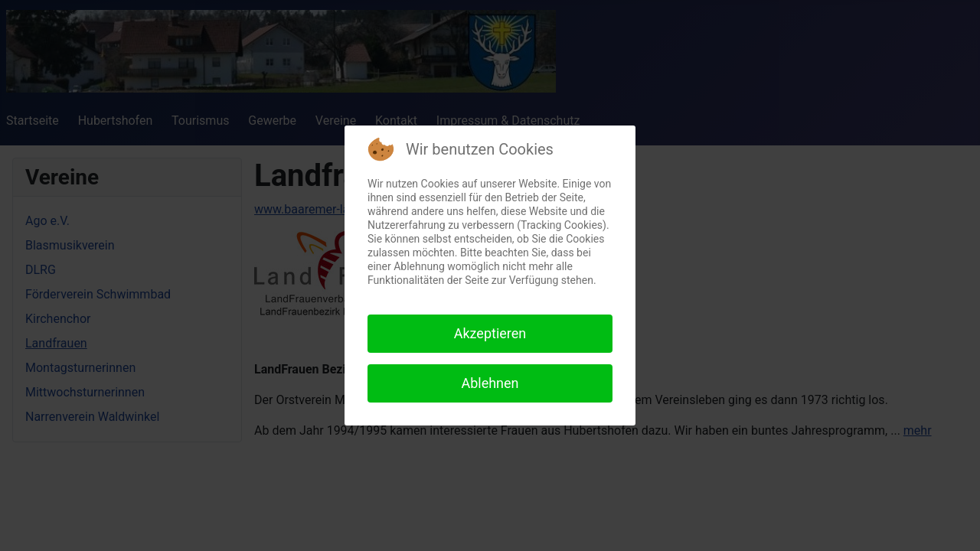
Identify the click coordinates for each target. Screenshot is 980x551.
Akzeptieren (490, 333)
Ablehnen (490, 383)
